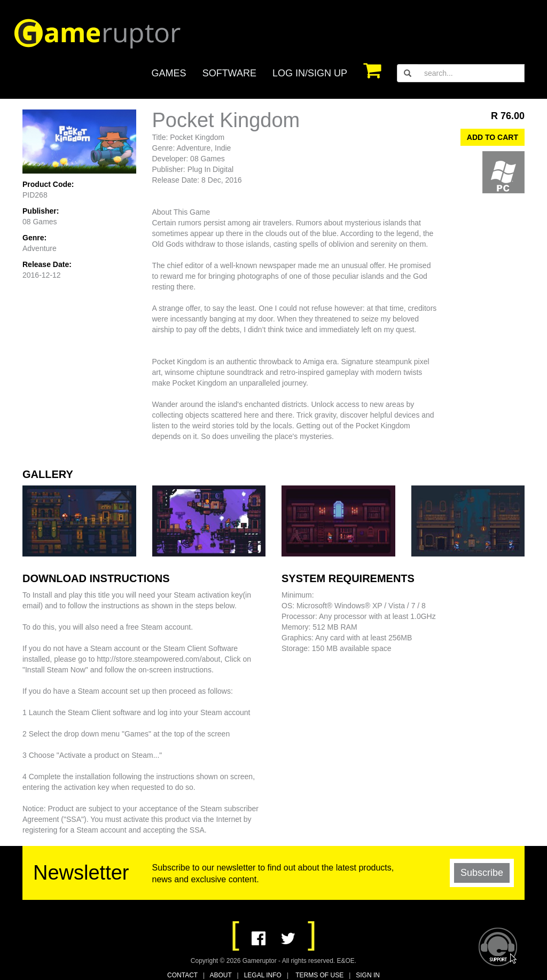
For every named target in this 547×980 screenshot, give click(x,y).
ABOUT (220, 975)
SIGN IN (368, 975)
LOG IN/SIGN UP (310, 73)
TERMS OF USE (319, 975)
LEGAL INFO (263, 975)
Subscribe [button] (482, 873)
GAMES (169, 73)
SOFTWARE (229, 73)
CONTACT (182, 975)
